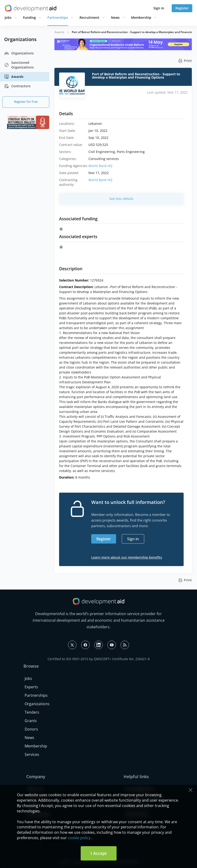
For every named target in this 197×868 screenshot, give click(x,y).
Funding (29, 17)
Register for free (26, 102)
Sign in (159, 8)
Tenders (32, 712)
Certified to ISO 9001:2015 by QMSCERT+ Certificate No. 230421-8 (99, 659)
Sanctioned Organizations (19, 65)
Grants (31, 721)
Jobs (8, 17)
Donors (31, 729)
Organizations (19, 53)
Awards (14, 77)
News (115, 17)
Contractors (17, 86)
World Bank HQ (100, 166)
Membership (141, 17)
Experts (31, 687)
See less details (121, 199)
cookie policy (79, 838)
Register (182, 8)
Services (32, 754)
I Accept (99, 853)
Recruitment (89, 17)
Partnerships (58, 17)
